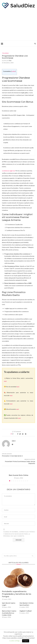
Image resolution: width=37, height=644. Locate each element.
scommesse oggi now (9, 171)
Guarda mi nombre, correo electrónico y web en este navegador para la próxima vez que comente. (20, 534)
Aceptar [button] (26, 641)
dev (10, 60)
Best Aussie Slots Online (18, 475)
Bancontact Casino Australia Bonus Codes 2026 (9, 613)
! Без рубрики (5, 53)
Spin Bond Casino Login (9, 604)
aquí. (5, 381)
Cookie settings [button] (15, 641)
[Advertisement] (18, 24)
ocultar (13, 71)
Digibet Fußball (26, 611)
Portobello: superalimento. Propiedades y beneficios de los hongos (17, 594)
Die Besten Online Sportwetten (26, 604)
